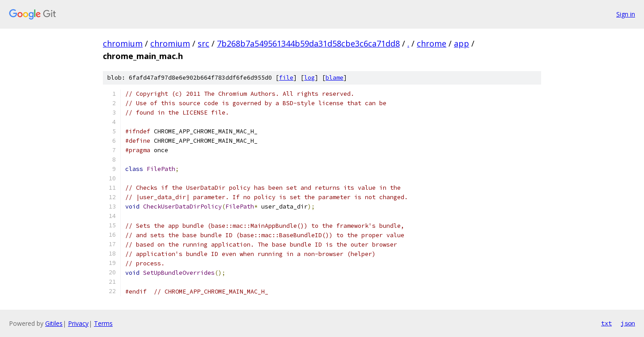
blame (335, 78)
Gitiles (54, 323)
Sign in (626, 14)
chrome (432, 43)
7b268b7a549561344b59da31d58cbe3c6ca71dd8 (308, 43)
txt (606, 323)
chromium (123, 43)
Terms (103, 323)
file (286, 78)
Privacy (78, 323)
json (628, 323)
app (462, 43)
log (309, 78)
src (203, 43)
